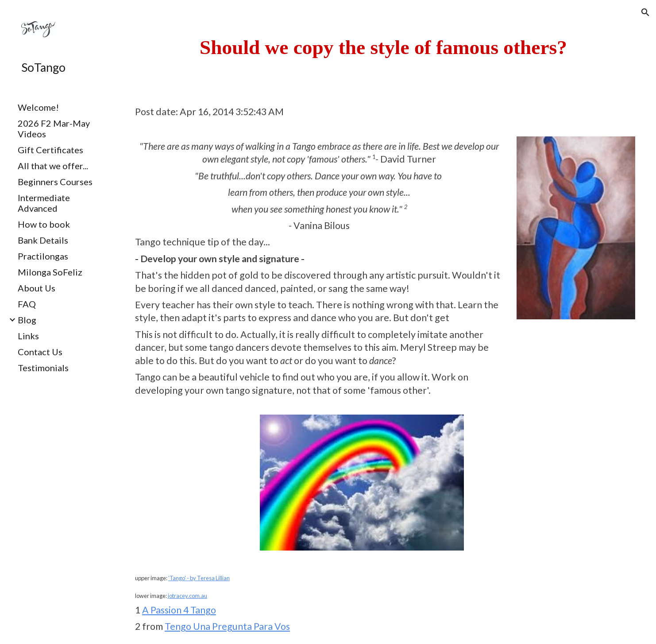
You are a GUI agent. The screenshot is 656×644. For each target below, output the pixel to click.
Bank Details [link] (43, 240)
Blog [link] (27, 320)
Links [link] (28, 336)
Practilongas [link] (43, 256)
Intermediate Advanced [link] (44, 203)
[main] (383, 47)
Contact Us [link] (40, 352)
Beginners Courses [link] (55, 182)
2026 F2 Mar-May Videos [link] (54, 128)
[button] (645, 12)
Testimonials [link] (43, 368)
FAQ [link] (27, 304)
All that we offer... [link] (53, 166)
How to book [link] (44, 224)
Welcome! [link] (38, 107)
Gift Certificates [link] (50, 150)
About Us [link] (37, 288)
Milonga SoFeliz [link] (50, 272)
